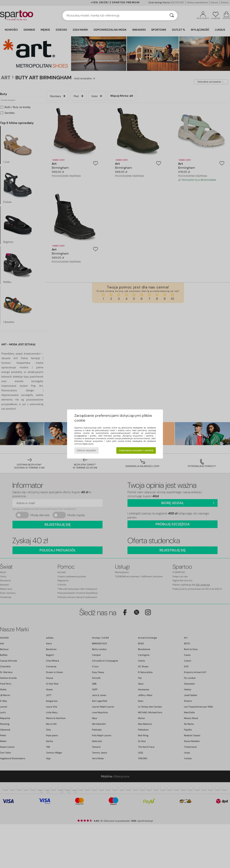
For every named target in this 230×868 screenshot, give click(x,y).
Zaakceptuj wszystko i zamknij (136, 450)
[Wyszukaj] (172, 16)
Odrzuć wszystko (87, 450)
